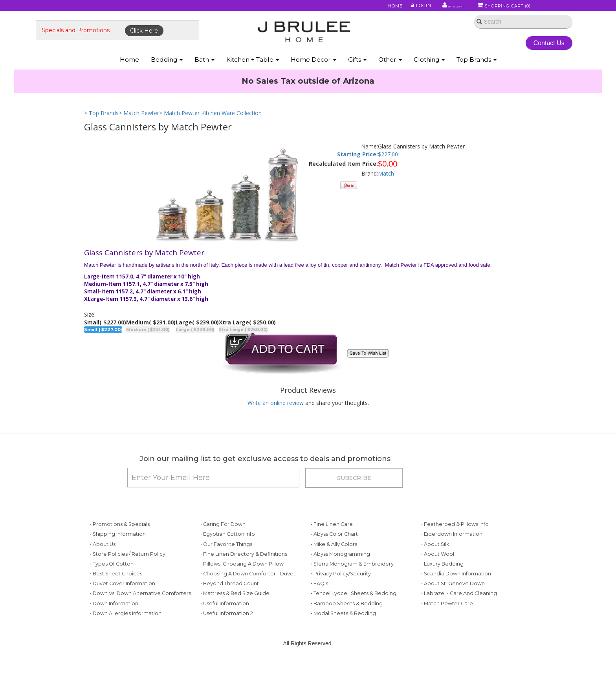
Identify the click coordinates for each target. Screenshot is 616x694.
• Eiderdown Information (452, 565)
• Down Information (114, 634)
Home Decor (313, 78)
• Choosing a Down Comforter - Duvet (248, 604)
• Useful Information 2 (227, 644)
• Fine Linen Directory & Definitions (244, 584)
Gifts (357, 78)
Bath (204, 78)
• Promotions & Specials (120, 555)
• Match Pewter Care (447, 634)
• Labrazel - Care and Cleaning (459, 624)
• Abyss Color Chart (334, 565)
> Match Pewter (139, 133)
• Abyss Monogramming (340, 584)
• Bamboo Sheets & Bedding (347, 634)
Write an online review (276, 422)
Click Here (193, 42)
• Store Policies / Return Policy (128, 584)
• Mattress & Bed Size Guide (235, 624)
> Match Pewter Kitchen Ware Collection (210, 133)
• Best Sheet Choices (116, 604)
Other (390, 78)
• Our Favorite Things (226, 574)
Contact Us (508, 54)
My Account (437, 7)
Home (376, 7)
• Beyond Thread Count (230, 614)
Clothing (429, 78)
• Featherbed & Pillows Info (455, 555)
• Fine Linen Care (332, 555)
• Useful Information (225, 634)
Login (401, 7)
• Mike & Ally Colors (334, 574)
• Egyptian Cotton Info (228, 565)
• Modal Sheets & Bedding (343, 644)
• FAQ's (319, 614)
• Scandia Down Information (456, 604)
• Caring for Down (223, 555)
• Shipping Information (118, 565)
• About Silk (435, 574)
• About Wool (438, 584)
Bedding (167, 78)
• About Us (103, 574)
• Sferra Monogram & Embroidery (352, 594)
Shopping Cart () (504, 7)
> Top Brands (101, 133)
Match (386, 193)
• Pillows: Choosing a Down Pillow (242, 594)
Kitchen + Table (253, 78)
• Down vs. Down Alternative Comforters (140, 624)
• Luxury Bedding (442, 594)
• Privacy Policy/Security (341, 604)
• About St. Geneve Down (453, 614)
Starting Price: (357, 174)
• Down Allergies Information (126, 644)
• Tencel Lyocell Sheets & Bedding (354, 624)
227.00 (390, 174)
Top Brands (477, 78)
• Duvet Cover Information (123, 614)
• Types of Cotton (112, 594)
